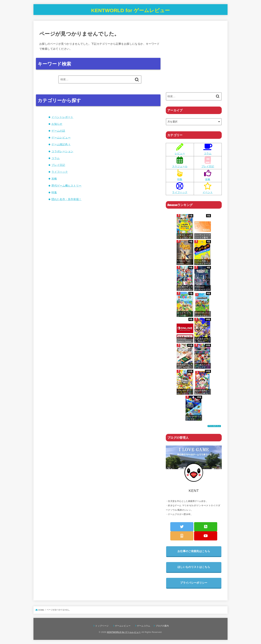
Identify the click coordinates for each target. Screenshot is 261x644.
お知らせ (57, 124)
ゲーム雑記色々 (61, 144)
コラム (56, 158)
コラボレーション (62, 151)
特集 (54, 192)
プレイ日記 (58, 165)
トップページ (103, 626)
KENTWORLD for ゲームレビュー (131, 10)
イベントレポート (62, 117)
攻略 (54, 179)
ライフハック (60, 172)
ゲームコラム (145, 626)
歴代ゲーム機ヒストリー (66, 186)
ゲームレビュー (61, 137)
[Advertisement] (194, 61)
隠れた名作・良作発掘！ (66, 199)
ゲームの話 (58, 131)
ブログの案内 (162, 626)
